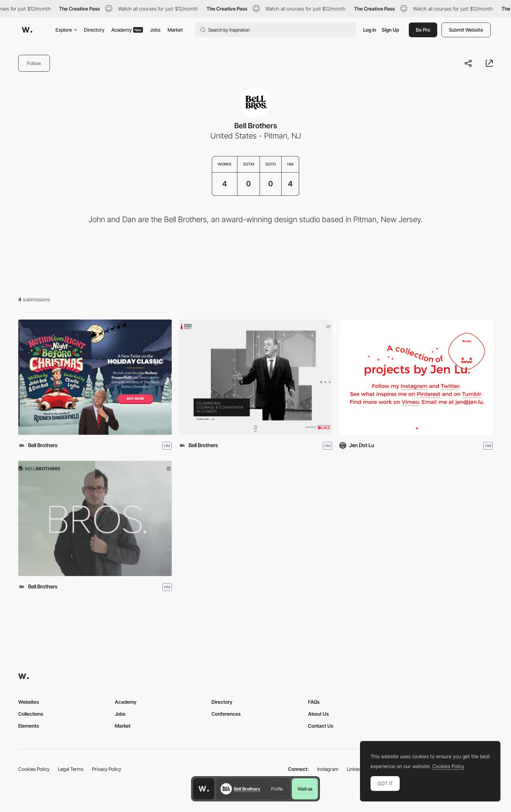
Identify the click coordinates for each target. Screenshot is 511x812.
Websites (29, 702)
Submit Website (466, 30)
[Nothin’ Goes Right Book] (95, 377)
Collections (31, 714)
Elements (29, 726)
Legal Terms (71, 769)
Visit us (305, 789)
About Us (318, 714)
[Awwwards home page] (204, 789)
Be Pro (423, 30)
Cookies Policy (34, 769)
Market (175, 30)
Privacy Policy (107, 769)
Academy (127, 30)
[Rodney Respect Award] (255, 377)
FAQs (314, 702)
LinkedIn (356, 769)
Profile (277, 789)
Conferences (226, 714)
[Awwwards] (27, 30)
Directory (94, 30)
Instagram (328, 769)
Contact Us (321, 726)
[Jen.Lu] (416, 377)
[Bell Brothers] (95, 518)
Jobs (155, 30)
